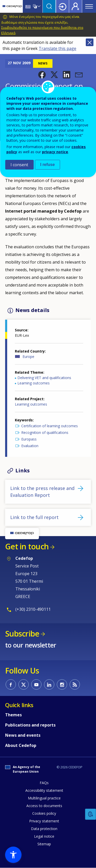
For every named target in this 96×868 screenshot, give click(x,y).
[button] (42, 75)
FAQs (44, 783)
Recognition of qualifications (45, 432)
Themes (13, 715)
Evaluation (30, 446)
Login (62, 6)
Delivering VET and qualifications (44, 378)
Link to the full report (34, 517)
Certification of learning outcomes (50, 426)
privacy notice (55, 152)
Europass (29, 439)
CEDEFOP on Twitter (24, 684)
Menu (89, 6)
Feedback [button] (91, 814)
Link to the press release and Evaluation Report (42, 492)
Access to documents (44, 806)
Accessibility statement (44, 790)
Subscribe (22, 634)
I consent (19, 165)
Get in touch (27, 546)
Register (76, 6)
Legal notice (44, 836)
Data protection (44, 829)
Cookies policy (44, 813)
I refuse (47, 165)
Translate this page (57, 48)
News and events (23, 735)
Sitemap (44, 844)
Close (90, 42)
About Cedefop (21, 745)
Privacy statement (44, 821)
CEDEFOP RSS (75, 684)
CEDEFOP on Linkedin (49, 684)
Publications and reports (30, 725)
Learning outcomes (34, 383)
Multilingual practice (44, 798)
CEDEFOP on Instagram (62, 684)
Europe (28, 357)
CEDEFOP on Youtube (36, 684)
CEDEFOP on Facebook (11, 684)
